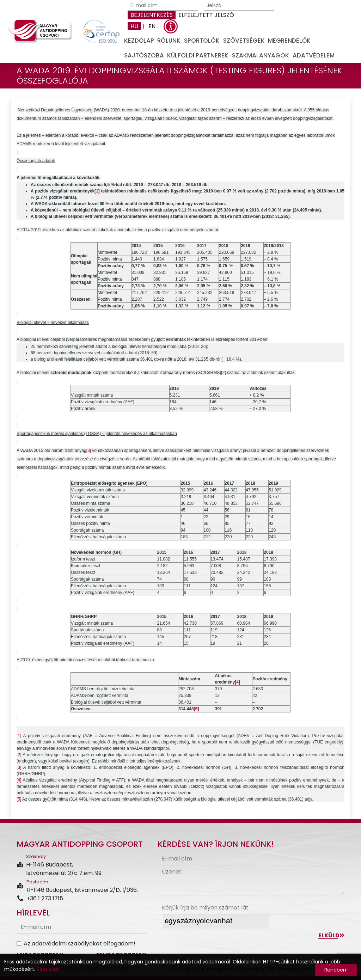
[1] (19, 736)
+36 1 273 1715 (40, 898)
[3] (89, 451)
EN (152, 26)
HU (134, 26)
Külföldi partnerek (198, 55)
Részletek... (50, 969)
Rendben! (336, 970)
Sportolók (202, 41)
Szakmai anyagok (261, 55)
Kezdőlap (139, 41)
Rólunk (169, 41)
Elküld (331, 935)
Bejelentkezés (152, 15)
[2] (223, 373)
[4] (19, 780)
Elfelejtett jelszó (206, 15)
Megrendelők (289, 41)
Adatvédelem (314, 55)
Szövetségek (244, 41)
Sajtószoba (144, 55)
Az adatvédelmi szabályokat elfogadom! (79, 944)
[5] (19, 799)
